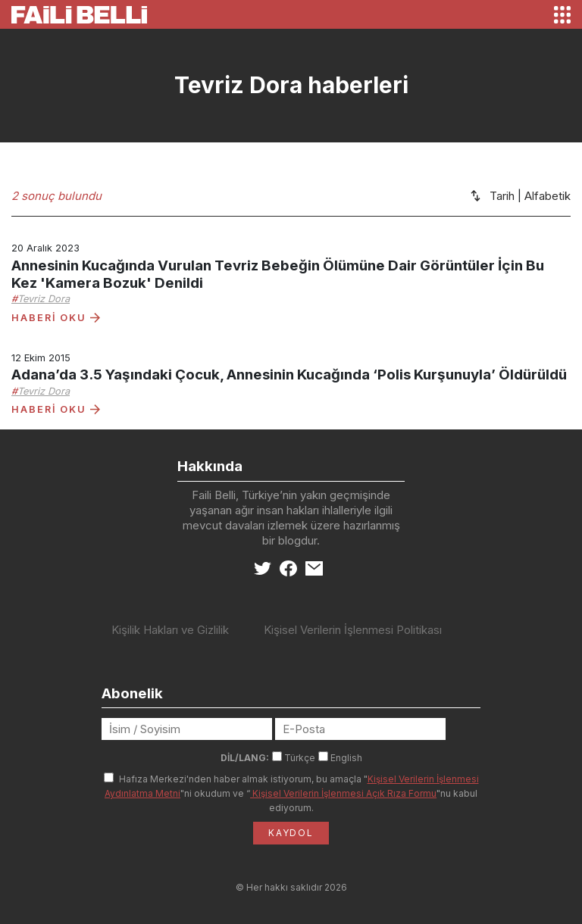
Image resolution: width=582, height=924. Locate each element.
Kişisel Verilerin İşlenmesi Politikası (353, 630)
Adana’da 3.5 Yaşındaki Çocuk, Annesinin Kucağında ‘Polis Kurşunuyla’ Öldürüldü (289, 375)
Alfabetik (548, 196)
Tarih (502, 196)
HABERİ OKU (56, 318)
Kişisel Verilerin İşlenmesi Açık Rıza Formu (343, 793)
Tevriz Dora (44, 299)
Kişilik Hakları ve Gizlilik (170, 630)
